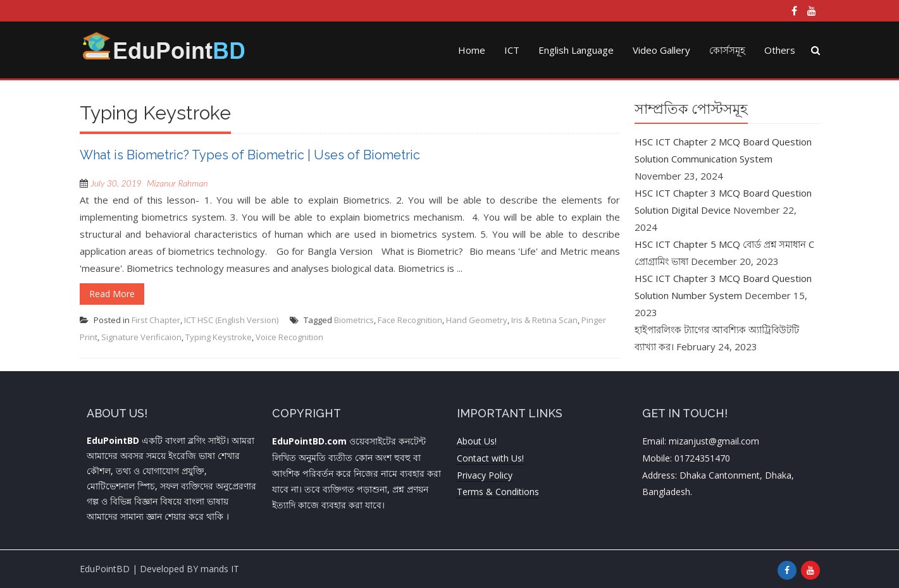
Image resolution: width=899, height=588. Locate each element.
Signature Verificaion (141, 337)
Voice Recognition (289, 337)
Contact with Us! (490, 458)
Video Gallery (661, 50)
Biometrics (354, 320)
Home (472, 50)
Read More (112, 294)
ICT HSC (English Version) (231, 320)
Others (780, 50)
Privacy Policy (485, 475)
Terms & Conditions (498, 492)
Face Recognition (410, 320)
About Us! (477, 441)
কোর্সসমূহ (727, 50)
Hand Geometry (477, 320)
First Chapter (156, 320)
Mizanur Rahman (177, 183)
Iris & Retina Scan (544, 320)
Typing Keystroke (219, 337)
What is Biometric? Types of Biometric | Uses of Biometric (250, 155)
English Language (576, 50)
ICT (512, 50)
